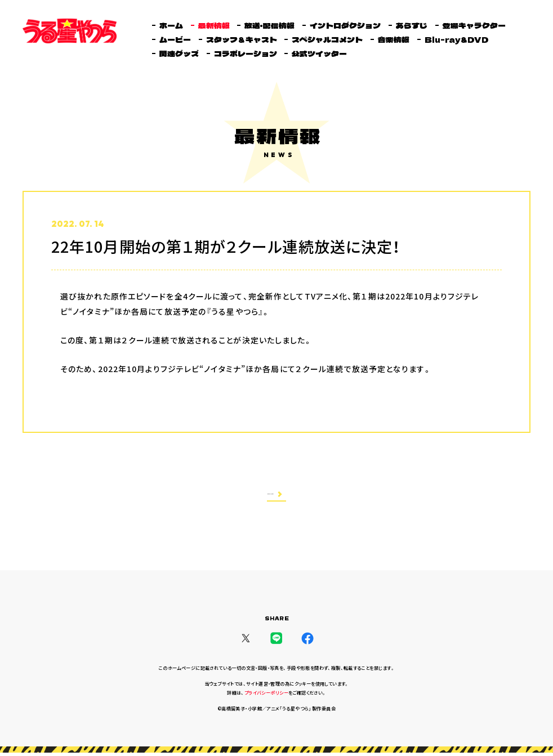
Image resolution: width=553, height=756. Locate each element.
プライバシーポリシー (266, 696)
